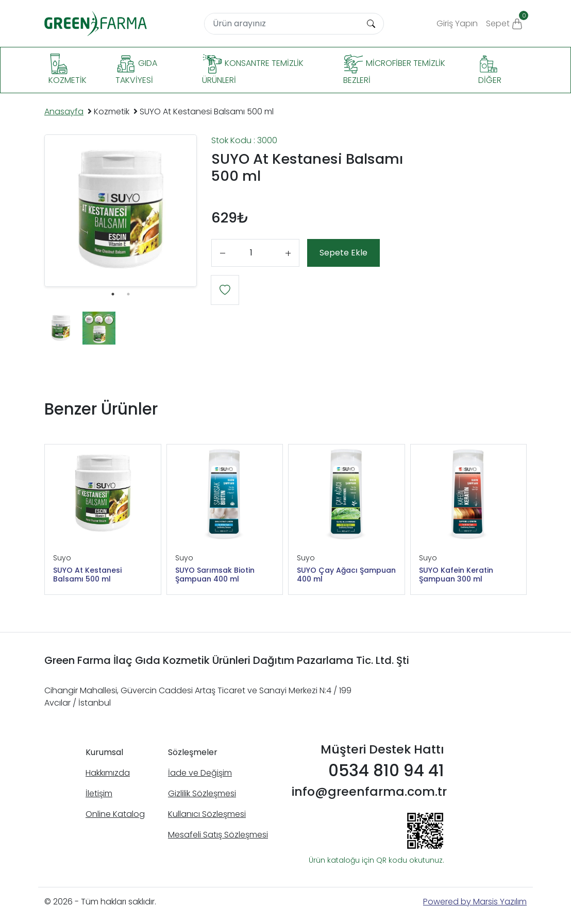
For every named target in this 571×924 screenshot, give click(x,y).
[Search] (282, 24)
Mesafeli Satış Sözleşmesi (218, 835)
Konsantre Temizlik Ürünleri (253, 70)
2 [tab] (128, 294)
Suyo (62, 558)
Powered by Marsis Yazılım (475, 902)
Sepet (506, 20)
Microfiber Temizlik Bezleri (394, 70)
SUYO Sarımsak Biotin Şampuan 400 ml (215, 575)
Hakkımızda (108, 773)
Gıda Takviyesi (136, 70)
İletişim (99, 793)
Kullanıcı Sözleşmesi (207, 814)
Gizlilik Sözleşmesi (202, 793)
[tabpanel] (121, 211)
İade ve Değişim (200, 773)
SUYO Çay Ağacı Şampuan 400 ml (346, 575)
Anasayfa (64, 112)
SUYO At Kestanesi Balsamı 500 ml (87, 575)
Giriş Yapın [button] (457, 23)
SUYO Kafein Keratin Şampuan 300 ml (456, 575)
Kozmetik (68, 70)
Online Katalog (115, 814)
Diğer (490, 70)
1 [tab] (113, 294)
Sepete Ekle (343, 253)
